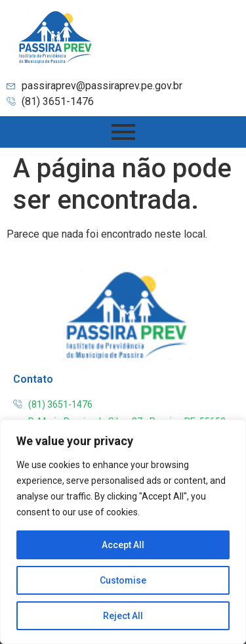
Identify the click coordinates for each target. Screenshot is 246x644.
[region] (123, 532)
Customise (123, 580)
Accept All (123, 545)
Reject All (123, 616)
